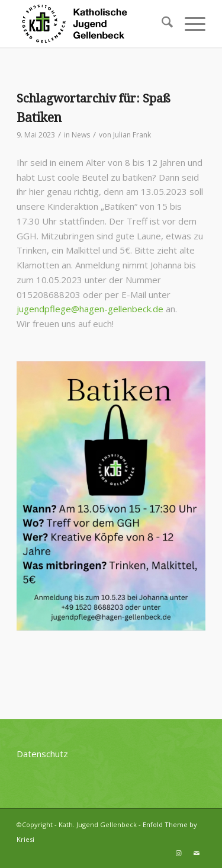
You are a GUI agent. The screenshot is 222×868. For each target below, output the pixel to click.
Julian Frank (132, 135)
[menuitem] (161, 24)
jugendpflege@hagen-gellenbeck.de (90, 309)
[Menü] (189, 24)
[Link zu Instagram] (179, 853)
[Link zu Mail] (197, 853)
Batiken (39, 118)
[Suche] (161, 24)
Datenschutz (42, 754)
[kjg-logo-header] (92, 24)
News (81, 135)
